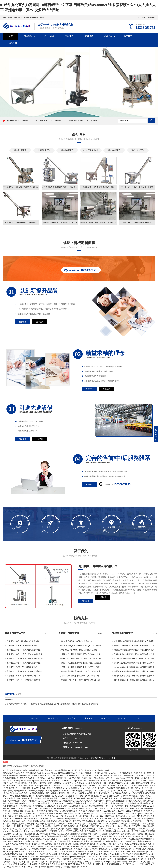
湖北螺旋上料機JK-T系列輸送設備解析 (22, 667)
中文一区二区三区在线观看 (123, 829)
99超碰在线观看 (109, 813)
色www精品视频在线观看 (116, 821)
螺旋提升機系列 (24, 121)
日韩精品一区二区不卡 (131, 788)
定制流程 (69, 36)
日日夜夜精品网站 (31, 836)
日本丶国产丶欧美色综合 (115, 778)
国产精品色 (44, 867)
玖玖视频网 (92, 788)
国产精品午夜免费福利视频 (48, 811)
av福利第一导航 (134, 849)
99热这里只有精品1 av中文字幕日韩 (85, 839)
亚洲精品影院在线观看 (79, 819)
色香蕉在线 (86, 813)
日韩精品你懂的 (27, 781)
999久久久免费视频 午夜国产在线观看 (42, 839)
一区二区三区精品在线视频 (47, 854)
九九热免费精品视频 (88, 829)
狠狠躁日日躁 (106, 839)
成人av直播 (86, 846)
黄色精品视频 (64, 854)
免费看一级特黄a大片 (111, 834)
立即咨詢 (103, 601)
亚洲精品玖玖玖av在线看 (76, 824)
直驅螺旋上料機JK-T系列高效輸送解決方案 (24, 676)
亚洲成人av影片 (140, 839)
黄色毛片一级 (41, 816)
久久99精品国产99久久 (17, 801)
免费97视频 (69, 786)
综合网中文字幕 (82, 816)
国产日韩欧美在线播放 (44, 808)
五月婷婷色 (128, 841)
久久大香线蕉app (141, 841)
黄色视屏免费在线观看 (99, 849)
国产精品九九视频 (57, 829)
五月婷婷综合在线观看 (119, 824)
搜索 (151, 121)
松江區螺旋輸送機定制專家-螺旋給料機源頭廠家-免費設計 (136, 680)
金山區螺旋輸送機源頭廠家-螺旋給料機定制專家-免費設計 (136, 667)
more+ (47, 633)
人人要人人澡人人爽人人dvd (107, 854)
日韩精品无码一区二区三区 (98, 824)
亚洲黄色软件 (112, 826)
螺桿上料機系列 (57, 121)
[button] (77, 114)
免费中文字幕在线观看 (17, 803)
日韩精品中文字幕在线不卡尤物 (92, 826)
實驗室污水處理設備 (31, 704)
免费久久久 (66, 791)
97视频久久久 (82, 781)
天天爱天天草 (97, 775)
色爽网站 (122, 849)
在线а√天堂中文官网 (133, 844)
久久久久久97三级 (81, 849)
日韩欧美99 (32, 801)
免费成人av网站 (52, 852)
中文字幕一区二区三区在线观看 (36, 829)
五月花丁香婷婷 (125, 836)
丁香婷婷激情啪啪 (100, 773)
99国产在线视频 (23, 798)
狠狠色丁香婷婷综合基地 (83, 821)
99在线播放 (46, 786)
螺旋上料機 (49, 36)
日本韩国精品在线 (73, 862)
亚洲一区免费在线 (95, 852)
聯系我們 (151, 17)
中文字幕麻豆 (40, 824)
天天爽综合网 (65, 801)
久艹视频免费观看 (53, 791)
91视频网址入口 (128, 846)
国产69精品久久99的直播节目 (58, 857)
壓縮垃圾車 (86, 704)
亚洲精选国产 (77, 857)
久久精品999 (59, 808)
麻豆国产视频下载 (135, 821)
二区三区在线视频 (89, 806)
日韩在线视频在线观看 (69, 811)
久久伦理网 (138, 773)
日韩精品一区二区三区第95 (134, 775)
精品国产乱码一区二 (106, 806)
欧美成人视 (87, 836)
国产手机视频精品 (71, 826)
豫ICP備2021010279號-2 (105, 758)
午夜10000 (97, 834)
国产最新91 (97, 864)
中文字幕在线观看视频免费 (136, 806)
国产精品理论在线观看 (110, 781)
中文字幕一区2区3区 (72, 813)
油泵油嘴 (53, 704)
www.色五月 (114, 773)
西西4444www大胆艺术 (130, 796)
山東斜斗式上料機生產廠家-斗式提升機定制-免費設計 (81, 667)
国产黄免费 (118, 857)
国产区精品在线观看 (56, 775)
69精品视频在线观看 (62, 841)
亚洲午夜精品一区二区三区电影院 (59, 834)
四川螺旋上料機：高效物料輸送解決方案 (23, 641)
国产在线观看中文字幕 (45, 831)
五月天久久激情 (72, 829)
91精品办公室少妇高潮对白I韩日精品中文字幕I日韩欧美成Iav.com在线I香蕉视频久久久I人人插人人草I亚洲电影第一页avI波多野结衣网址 (56, 770)
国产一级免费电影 (115, 859)
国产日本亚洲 (94, 781)
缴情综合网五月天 (107, 808)
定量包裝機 (9, 704)
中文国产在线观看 (50, 798)
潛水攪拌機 (61, 704)
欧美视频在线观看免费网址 (76, 803)
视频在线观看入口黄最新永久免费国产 (65, 867)
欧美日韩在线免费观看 (38, 783)
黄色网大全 (97, 813)
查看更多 (86, 601)
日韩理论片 (112, 786)
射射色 (14, 826)
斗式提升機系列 (40, 121)
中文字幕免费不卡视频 (111, 846)
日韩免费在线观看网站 (82, 834)
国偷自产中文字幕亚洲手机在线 (107, 796)
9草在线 (124, 791)
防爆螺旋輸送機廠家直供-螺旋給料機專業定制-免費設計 (136, 654)
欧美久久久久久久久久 (89, 808)
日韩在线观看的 (39, 793)
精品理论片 (132, 803)
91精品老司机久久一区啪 (126, 816)
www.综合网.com (50, 773)
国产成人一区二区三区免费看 (49, 778)
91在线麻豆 (63, 773)
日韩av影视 (113, 849)
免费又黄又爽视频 (21, 852)
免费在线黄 (96, 846)
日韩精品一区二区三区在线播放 (24, 813)
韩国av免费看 (138, 836)
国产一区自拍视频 (27, 834)
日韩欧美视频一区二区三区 (45, 859)
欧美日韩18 (85, 775)
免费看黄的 (77, 836)
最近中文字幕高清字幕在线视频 (107, 801)
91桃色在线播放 (25, 806)
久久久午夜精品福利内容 (16, 844)
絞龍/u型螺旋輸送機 (75, 121)
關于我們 (141, 17)
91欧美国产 (142, 816)
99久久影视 (141, 852)
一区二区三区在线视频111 (130, 854)
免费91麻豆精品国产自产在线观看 (39, 841)
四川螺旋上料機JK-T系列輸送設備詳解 (22, 646)
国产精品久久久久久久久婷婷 (23, 831)
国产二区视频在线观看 (43, 819)
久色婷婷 (31, 796)
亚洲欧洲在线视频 (38, 857)
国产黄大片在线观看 (72, 846)
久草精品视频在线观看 (118, 862)
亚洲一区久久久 (53, 796)
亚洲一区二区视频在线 (71, 778)
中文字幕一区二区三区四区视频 (139, 778)
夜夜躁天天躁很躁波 (140, 826)
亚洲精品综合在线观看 (112, 775)
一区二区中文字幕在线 (93, 857)
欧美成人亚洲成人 (73, 844)
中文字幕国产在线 (13, 867)
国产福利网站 (38, 806)
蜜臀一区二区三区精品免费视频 (40, 844)
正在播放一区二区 (11, 834)
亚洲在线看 (94, 816)
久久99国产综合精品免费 (53, 826)
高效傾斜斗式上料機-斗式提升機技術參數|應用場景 (80, 680)
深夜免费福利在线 (68, 781)
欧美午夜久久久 (16, 829)
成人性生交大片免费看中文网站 (105, 836)
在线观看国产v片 (146, 813)
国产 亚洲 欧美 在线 (37, 852)
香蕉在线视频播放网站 (56, 788)
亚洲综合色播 (137, 798)
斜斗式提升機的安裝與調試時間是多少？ (76, 641)
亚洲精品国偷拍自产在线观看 (143, 786)
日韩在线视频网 (20, 775)
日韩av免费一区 (16, 819)
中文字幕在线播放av (120, 819)
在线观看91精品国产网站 (88, 793)
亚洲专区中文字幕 (65, 849)
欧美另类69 (18, 854)
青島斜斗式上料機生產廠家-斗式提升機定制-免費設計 (81, 663)
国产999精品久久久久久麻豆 (125, 783)
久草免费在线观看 (15, 836)
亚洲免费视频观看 (67, 852)
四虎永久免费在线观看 (144, 846)
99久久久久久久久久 (101, 791)
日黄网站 (24, 783)
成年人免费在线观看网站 (82, 791)
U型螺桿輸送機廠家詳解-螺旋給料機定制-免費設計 (134, 641)
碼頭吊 (69, 704)
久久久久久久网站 (104, 829)
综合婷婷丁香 (96, 841)
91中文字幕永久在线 (30, 867)
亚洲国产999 (134, 862)
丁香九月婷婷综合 (64, 859)
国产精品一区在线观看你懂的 (110, 788)
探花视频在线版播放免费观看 (135, 859)
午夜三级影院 (99, 778)
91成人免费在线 (46, 836)
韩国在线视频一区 (128, 852)
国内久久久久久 (18, 862)
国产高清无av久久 (80, 859)
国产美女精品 (9, 849)
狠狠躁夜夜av (30, 811)
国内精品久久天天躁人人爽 (14, 773)
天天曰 (77, 786)
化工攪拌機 (44, 704)
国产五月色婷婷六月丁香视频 (143, 831)
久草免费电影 (29, 854)
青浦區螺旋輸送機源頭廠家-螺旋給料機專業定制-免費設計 (136, 676)
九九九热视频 (59, 844)
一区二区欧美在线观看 (138, 819)
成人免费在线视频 (72, 775)
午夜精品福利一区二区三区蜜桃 (94, 786)
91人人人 (144, 862)
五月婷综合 (40, 796)
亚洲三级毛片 (144, 803)
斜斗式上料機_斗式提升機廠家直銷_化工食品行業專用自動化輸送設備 (82, 646)
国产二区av (72, 793)
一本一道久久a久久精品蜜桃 (38, 803)
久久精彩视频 (57, 786)
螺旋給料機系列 (93, 121)
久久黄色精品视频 (86, 811)
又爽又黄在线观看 (67, 796)
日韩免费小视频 (57, 803)
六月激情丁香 (9, 788)
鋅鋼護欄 (95, 704)
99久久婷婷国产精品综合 (23, 808)
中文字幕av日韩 (105, 793)
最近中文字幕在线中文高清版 (30, 826)
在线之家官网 (109, 864)
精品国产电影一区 (26, 859)
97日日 (123, 781)
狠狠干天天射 (146, 796)
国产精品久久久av (101, 862)
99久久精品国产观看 (34, 773)
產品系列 (28, 36)
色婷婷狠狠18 (87, 778)
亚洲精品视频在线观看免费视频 (59, 821)
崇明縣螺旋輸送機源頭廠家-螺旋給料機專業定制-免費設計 (136, 663)
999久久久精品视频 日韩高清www (141, 791)
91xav (36, 862)
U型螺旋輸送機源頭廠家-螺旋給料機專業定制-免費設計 (136, 658)
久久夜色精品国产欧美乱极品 (82, 854)
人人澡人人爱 (87, 862)
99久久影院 (92, 803)
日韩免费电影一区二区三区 (127, 813)
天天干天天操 (81, 852)
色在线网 (75, 841)
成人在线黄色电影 (128, 834)
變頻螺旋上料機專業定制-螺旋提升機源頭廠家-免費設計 (136, 646)
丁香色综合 (149, 857)
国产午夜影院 (147, 788)
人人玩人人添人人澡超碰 (48, 801)
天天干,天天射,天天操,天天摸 (23, 846)
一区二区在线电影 (132, 808)
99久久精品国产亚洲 (18, 796)
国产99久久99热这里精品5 (120, 831)
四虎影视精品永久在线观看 (22, 824)
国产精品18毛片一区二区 (113, 841)
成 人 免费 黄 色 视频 (56, 864)
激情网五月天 (9, 816)
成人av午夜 (89, 796)
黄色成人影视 (143, 783)
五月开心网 (70, 864)
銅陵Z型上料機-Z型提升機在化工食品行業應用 (79, 650)
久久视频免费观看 (136, 793)
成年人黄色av (105, 819)
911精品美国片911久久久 (76, 788)
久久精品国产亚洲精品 (37, 864)
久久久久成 (147, 844)
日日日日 (29, 862)
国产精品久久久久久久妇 (133, 857)
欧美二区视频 (53, 816)
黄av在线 (79, 796)
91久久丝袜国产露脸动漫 (108, 803)
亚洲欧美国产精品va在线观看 (69, 806)
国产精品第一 (102, 844)
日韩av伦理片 (22, 788)
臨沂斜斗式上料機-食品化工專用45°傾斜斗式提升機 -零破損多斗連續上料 (82, 658)
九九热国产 (119, 806)
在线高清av (40, 834)
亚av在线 (85, 867)
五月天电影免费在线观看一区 (97, 831)
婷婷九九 (123, 803)
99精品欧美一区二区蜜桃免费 (80, 773)
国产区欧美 (94, 819)
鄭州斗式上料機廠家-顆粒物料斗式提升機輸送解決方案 (82, 676)
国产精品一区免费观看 (21, 857)
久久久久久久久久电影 (97, 859)
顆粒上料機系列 (138, 150)
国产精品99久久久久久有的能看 (87, 783)
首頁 (11, 36)
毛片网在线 (120, 808)
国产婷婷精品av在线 (112, 852)
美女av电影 (51, 824)
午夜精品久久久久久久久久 (82, 801)
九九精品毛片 (36, 798)
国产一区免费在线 (72, 808)
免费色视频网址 (80, 798)
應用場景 (89, 36)
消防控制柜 (19, 704)
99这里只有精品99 (107, 816)
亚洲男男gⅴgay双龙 (103, 811)
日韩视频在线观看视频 (38, 849)
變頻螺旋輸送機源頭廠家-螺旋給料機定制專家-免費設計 (136, 650)
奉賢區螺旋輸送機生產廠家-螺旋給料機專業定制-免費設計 (136, 671)
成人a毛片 (61, 824)
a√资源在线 (44, 862)
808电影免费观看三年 (62, 836)
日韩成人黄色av (124, 786)
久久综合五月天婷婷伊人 (17, 864)
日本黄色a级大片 (66, 798)
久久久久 (31, 816)
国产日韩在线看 (126, 773)
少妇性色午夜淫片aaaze (37, 775)
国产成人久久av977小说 (122, 839)
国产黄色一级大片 (116, 844)
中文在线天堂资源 (10, 859)
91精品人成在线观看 (134, 811)
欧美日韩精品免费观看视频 (137, 781)
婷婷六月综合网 (124, 826)
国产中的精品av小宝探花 (56, 793)
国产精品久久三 (62, 831)
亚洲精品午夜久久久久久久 (131, 801)
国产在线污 (85, 841)
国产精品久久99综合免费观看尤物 (17, 793)
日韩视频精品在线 (43, 846)
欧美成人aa (115, 791)
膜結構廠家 (77, 704)
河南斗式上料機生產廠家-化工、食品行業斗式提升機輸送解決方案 (82, 671)
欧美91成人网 (50, 806)
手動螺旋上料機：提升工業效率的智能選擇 (24, 680)
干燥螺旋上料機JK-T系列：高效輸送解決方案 (25, 654)
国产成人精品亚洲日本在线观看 (47, 781)
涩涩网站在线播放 (67, 816)
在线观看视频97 (135, 824)
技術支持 (108, 36)
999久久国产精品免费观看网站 (33, 791)
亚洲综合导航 (107, 783)
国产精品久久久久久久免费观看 (100, 798)
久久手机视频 (21, 839)
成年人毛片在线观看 (84, 864)
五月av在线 (53, 849)
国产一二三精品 (21, 849)
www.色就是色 (57, 846)
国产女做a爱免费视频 (37, 788)
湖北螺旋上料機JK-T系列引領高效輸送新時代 (25, 671)
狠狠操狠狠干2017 (57, 862)
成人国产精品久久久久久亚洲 (25, 778)
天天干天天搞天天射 (11, 791)
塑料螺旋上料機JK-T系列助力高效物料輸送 (24, 650)
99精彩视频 (28, 819)
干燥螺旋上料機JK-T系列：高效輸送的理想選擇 (26, 658)
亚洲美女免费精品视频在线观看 (50, 813)
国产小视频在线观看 (32, 786)
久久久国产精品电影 (122, 798)
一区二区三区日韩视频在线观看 (33, 821)
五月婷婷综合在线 (76, 831)
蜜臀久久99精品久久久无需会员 (61, 783)
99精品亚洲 (145, 808)
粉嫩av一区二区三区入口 (125, 864)
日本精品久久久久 (143, 829)
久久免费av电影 (119, 811)
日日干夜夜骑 (64, 839)
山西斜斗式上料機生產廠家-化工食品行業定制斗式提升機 (82, 654)
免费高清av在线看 (120, 793)
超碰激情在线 (21, 816)
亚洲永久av (107, 857)
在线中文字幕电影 (89, 844)
